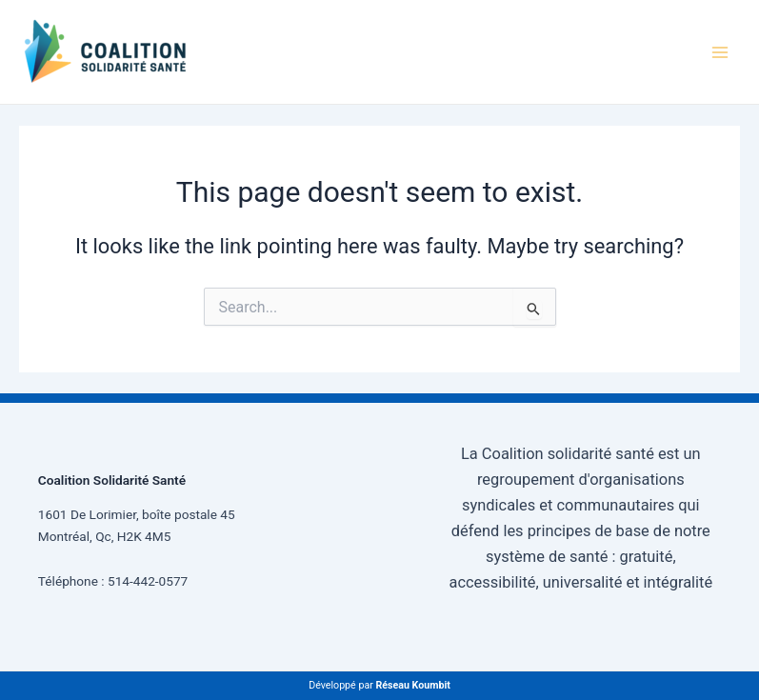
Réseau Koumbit (412, 685)
